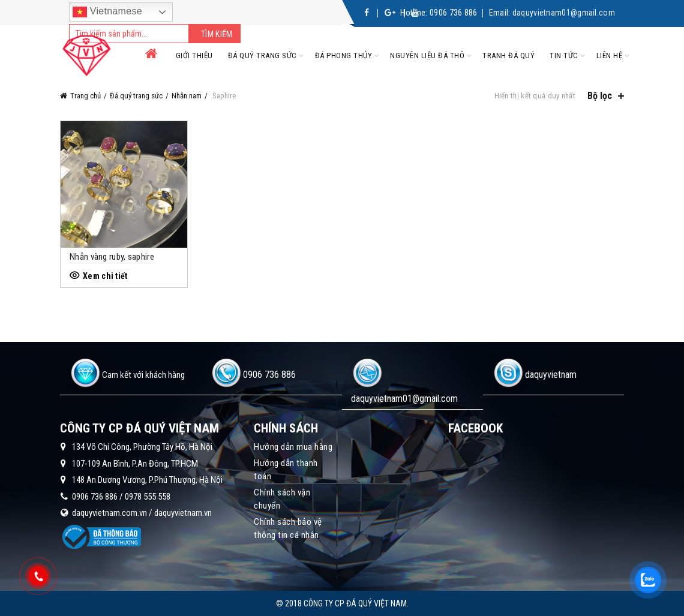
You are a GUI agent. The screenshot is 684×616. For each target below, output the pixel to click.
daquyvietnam (551, 375)
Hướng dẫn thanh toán (286, 470)
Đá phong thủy (344, 55)
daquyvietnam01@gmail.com (564, 13)
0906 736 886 (454, 13)
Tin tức (564, 55)
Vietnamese (107, 12)
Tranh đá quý (508, 55)
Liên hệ (610, 55)
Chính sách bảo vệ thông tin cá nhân (288, 528)
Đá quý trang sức (262, 55)
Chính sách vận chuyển (282, 499)
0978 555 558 (148, 497)
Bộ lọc (600, 96)
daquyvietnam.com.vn (109, 513)
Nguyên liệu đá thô (427, 55)
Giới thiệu (194, 55)
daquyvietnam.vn (183, 513)
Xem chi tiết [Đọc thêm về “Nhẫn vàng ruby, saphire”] (105, 276)
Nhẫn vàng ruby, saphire (112, 257)
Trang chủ (85, 96)
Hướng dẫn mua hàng (293, 447)
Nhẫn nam (187, 96)
